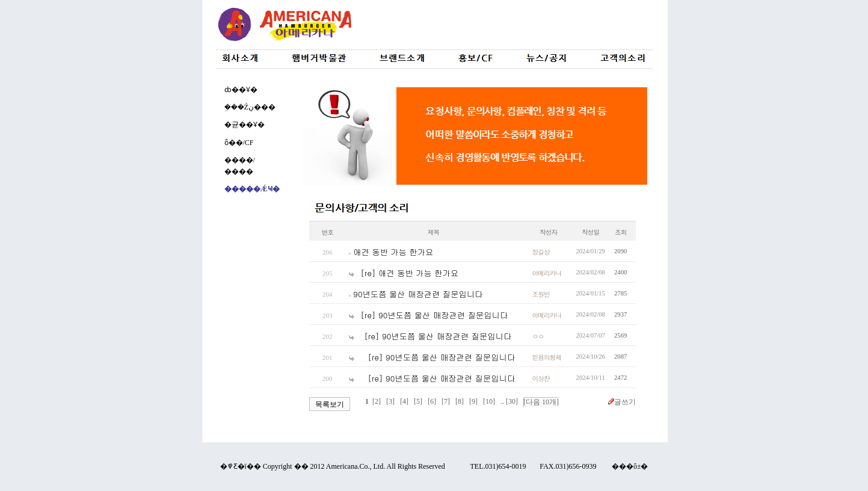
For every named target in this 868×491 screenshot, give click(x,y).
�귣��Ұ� (245, 125)
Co (363, 466)
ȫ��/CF (239, 143)
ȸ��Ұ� (241, 90)
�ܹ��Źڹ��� (250, 107)
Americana (342, 466)
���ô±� (630, 466)
